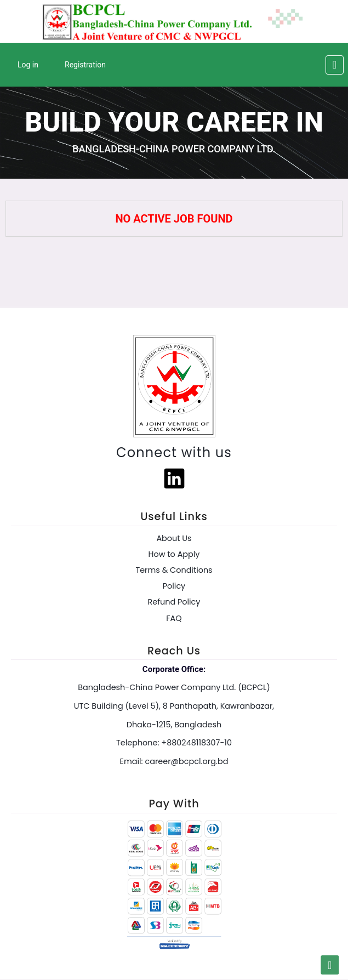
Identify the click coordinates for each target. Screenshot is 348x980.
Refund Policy (174, 602)
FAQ (174, 618)
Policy (174, 586)
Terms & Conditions (174, 570)
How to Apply (174, 554)
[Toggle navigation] (335, 65)
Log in (28, 65)
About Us (174, 538)
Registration (85, 65)
